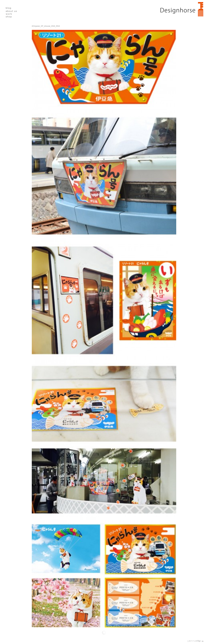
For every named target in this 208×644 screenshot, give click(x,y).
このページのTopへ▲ (195, 641)
